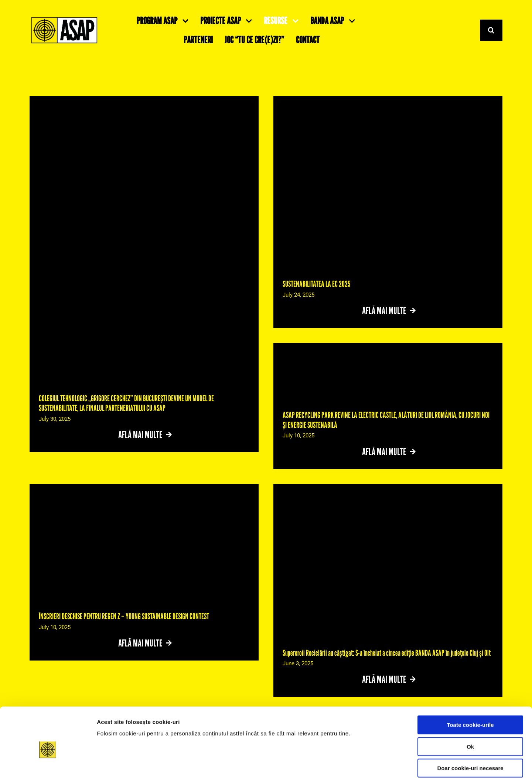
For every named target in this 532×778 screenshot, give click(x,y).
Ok (470, 709)
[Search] (491, 30)
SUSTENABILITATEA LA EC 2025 (317, 284)
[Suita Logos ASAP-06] (64, 19)
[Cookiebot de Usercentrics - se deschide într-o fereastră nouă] (48, 764)
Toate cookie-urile (470, 688)
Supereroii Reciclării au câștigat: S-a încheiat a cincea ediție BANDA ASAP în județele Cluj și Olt (387, 653)
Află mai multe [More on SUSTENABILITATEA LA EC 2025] (384, 310)
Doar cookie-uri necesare (470, 731)
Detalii (368, 763)
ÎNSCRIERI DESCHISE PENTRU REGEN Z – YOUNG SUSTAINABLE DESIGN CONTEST (124, 616)
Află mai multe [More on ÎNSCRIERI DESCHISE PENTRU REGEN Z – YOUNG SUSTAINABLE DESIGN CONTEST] (140, 643)
